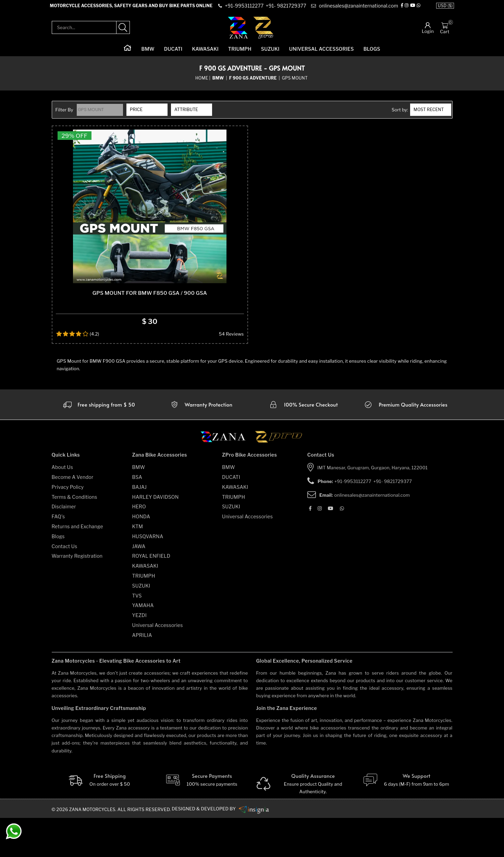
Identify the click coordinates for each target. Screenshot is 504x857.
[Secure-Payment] (201, 819)
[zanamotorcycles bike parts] (256, 848)
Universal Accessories (322, 53)
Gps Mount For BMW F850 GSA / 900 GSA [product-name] (150, 332)
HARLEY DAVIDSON (156, 536)
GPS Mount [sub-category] (295, 82)
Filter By (65, 114)
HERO (139, 546)
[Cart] (445, 29)
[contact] (245, 8)
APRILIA (142, 674)
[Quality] (303, 823)
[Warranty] (99, 444)
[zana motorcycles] (226, 478)
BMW (148, 53)
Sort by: (400, 114)
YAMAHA (143, 645)
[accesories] (405, 444)
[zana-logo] (238, 32)
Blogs (372, 53)
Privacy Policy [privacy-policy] (68, 526)
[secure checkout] (303, 444)
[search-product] (123, 32)
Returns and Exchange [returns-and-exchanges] (77, 566)
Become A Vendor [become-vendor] (73, 516)
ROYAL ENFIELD (151, 595)
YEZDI (140, 655)
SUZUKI (270, 53)
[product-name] (150, 228)
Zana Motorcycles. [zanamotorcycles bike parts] (94, 848)
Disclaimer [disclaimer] (64, 546)
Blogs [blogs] (58, 575)
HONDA (141, 556)
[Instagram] (407, 8)
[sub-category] (254, 82)
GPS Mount (92, 114)
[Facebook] (402, 8)
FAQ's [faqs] (58, 556)
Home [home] (202, 82)
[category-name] (219, 82)
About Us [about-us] (63, 506)
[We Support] (405, 819)
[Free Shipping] (99, 819)
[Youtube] (413, 8)
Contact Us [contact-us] (65, 585)
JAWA (139, 585)
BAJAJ (140, 526)
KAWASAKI (205, 53)
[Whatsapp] (419, 8)
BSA (137, 516)
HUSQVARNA (148, 575)
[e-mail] (354, 8)
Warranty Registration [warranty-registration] (77, 595)
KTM (138, 566)
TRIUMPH (240, 53)
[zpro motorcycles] (278, 478)
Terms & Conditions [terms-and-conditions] (75, 536)
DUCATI (173, 53)
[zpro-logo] (264, 32)
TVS (137, 635)
